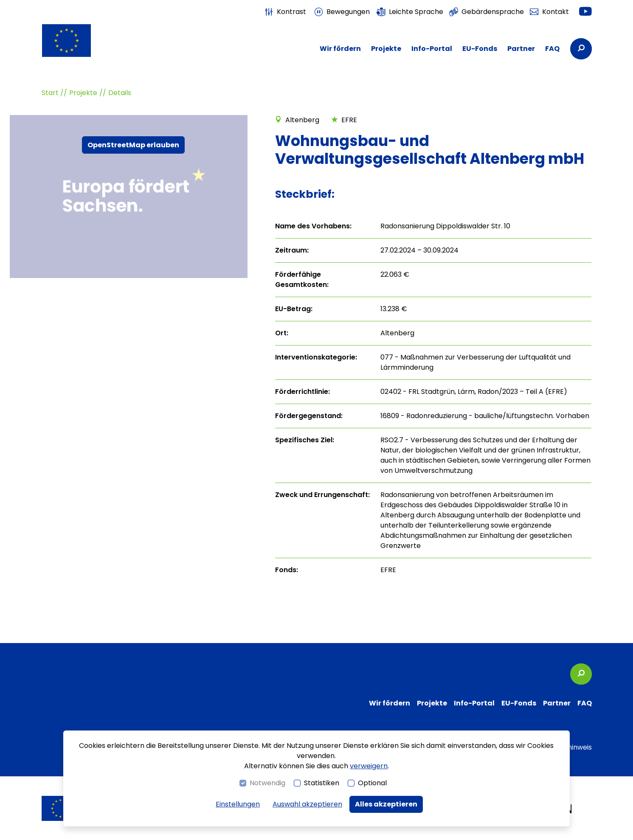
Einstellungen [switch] (238, 804)
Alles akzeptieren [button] (386, 804)
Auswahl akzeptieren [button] (307, 804)
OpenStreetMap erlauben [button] (133, 145)
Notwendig (267, 783)
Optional (372, 783)
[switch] (285, 12)
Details (120, 93)
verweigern (369, 766)
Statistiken (322, 783)
